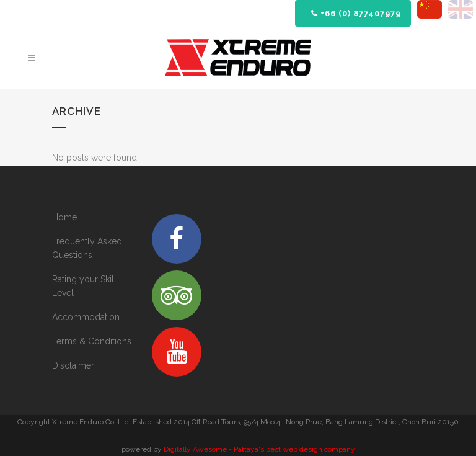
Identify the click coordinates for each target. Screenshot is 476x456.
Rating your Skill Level (84, 286)
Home (64, 217)
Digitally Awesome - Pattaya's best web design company (259, 449)
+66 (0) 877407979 (356, 13)
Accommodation (86, 317)
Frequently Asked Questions (87, 248)
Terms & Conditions (92, 341)
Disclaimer (73, 365)
